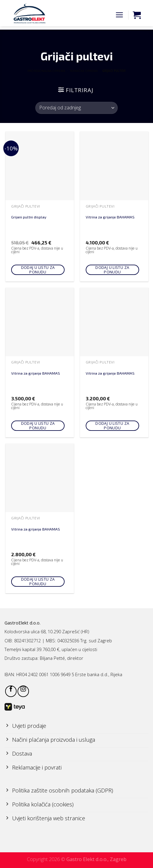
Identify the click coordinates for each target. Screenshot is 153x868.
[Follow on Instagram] (23, 691)
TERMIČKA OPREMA (84, 71)
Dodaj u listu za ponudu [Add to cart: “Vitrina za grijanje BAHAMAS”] (112, 270)
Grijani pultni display (29, 217)
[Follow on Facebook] (11, 691)
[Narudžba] (76, 108)
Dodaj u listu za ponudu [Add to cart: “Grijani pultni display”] (38, 270)
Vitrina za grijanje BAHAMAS (110, 217)
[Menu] (120, 15)
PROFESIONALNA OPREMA (46, 71)
